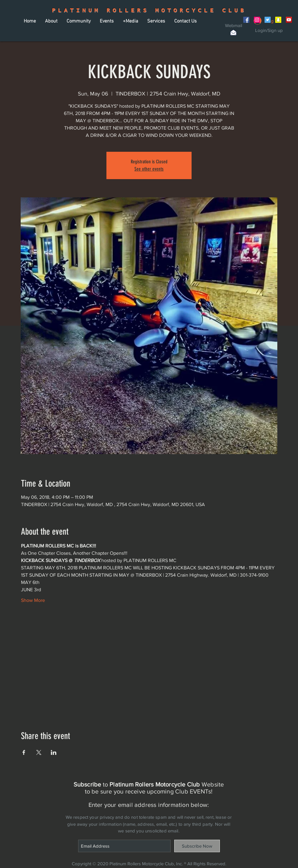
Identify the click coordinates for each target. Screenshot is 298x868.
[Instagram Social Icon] (257, 20)
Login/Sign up (269, 30)
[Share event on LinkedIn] (54, 752)
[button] (51, 21)
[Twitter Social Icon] (268, 20)
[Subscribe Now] (197, 846)
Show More (33, 600)
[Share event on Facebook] (24, 752)
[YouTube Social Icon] (289, 20)
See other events (149, 169)
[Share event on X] (39, 752)
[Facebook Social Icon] (246, 20)
